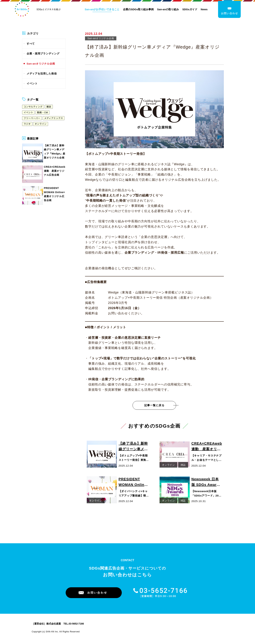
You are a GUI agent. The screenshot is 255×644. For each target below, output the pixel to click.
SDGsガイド (190, 10)
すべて (31, 44)
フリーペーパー (32, 118)
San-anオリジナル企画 (41, 64)
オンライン (41, 124)
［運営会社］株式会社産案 (46, 624)
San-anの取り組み (168, 10)
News (204, 10)
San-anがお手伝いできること (102, 10)
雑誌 (49, 107)
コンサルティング (33, 107)
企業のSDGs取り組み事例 (138, 10)
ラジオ (27, 124)
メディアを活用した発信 (42, 74)
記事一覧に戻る (154, 405)
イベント (32, 84)
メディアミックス (54, 118)
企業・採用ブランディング (43, 54)
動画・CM (42, 112)
